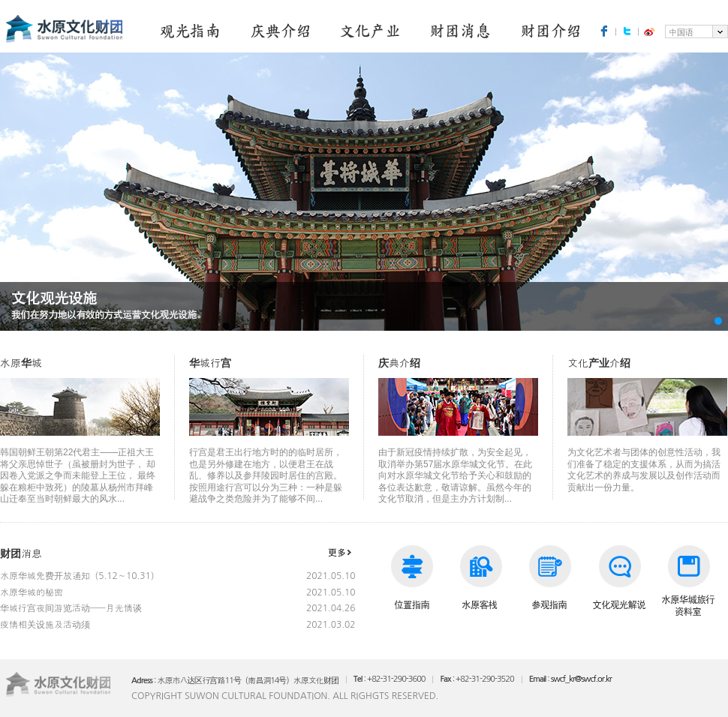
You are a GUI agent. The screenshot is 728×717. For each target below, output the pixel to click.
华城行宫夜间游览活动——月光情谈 (71, 608)
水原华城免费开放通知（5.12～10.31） (80, 576)
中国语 (681, 33)
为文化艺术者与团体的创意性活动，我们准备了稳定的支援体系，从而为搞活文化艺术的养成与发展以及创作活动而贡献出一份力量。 (647, 450)
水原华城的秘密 (32, 592)
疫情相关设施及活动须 (45, 625)
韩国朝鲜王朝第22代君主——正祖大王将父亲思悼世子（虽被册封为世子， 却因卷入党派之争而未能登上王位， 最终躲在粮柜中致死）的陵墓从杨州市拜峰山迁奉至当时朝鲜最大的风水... (80, 455)
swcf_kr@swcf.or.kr (581, 679)
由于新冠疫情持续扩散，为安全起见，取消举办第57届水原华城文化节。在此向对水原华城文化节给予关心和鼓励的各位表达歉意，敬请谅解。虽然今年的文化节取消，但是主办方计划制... (458, 455)
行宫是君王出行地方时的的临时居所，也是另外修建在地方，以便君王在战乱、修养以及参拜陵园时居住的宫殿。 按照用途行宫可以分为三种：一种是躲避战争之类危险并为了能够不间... (269, 455)
